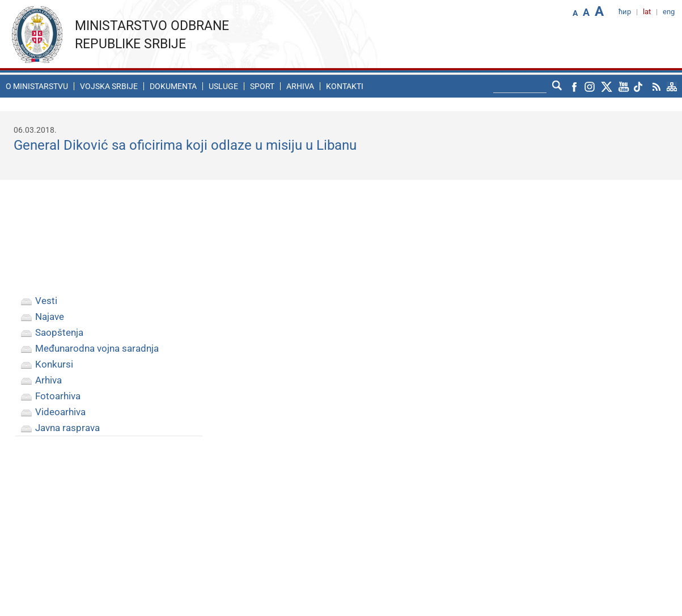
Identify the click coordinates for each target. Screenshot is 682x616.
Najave (50, 317)
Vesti (46, 301)
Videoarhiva (60, 412)
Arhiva (300, 86)
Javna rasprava (67, 428)
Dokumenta (173, 86)
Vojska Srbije (109, 86)
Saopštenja (59, 332)
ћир (625, 12)
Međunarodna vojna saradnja (97, 348)
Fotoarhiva (58, 396)
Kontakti (345, 86)
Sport (262, 86)
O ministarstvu (37, 86)
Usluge (223, 86)
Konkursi (54, 364)
